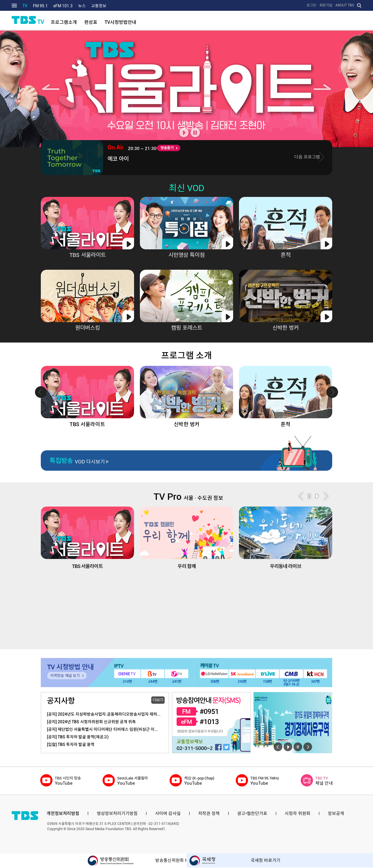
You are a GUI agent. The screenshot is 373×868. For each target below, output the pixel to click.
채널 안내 (324, 781)
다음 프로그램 (307, 157)
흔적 (286, 255)
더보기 (158, 700)
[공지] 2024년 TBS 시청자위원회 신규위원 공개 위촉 (91, 722)
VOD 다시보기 (90, 462)
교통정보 (99, 6)
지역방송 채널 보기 (65, 676)
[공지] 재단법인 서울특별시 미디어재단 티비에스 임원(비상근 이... (102, 729)
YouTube (68, 781)
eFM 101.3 (63, 6)
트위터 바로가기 (226, 747)
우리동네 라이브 (286, 538)
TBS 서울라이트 (88, 255)
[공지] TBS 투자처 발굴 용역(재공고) (78, 737)
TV (25, 6)
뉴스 (82, 6)
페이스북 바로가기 (218, 747)
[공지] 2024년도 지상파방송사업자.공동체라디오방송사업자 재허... (104, 714)
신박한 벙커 (286, 328)
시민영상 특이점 (186, 255)
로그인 (311, 5)
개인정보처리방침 (63, 814)
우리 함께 (186, 538)
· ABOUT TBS (344, 5)
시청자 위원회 (298, 814)
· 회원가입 (325, 5)
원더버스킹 (88, 328)
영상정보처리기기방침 (117, 814)
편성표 (91, 22)
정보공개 (336, 814)
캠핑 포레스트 (187, 328)
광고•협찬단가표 (252, 814)
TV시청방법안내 (120, 22)
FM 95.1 (40, 6)
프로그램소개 (64, 22)
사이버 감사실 (168, 814)
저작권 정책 (209, 814)
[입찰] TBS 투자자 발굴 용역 (71, 744)
